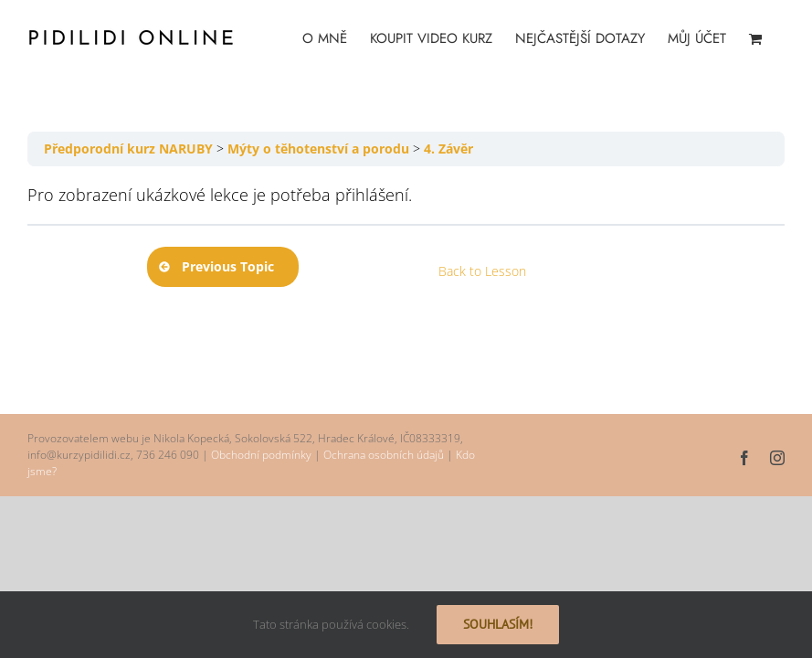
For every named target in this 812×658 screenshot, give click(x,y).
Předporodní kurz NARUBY (128, 149)
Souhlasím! (498, 624)
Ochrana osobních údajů (384, 455)
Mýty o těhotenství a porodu (318, 149)
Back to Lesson (482, 271)
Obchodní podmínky (261, 455)
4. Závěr (448, 149)
